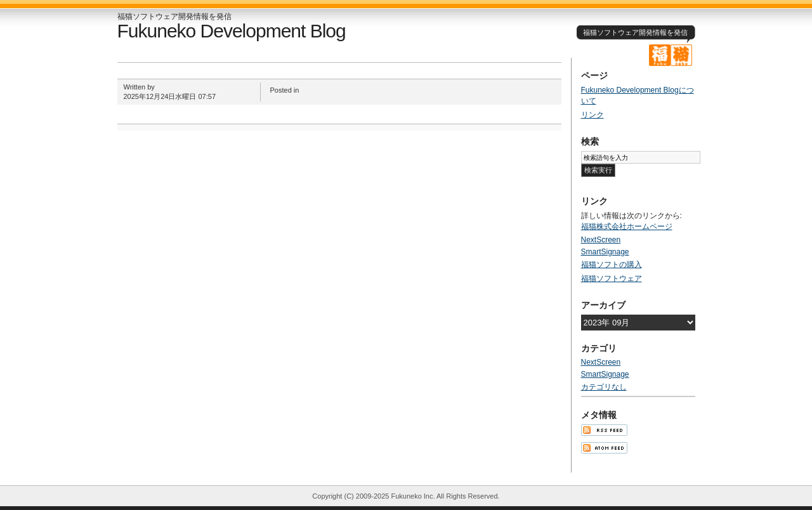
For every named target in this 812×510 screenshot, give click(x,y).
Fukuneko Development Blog (232, 31)
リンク (593, 115)
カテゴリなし (604, 387)
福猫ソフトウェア (612, 278)
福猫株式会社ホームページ (627, 226)
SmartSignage (605, 252)
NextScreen (601, 240)
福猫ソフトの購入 (612, 265)
